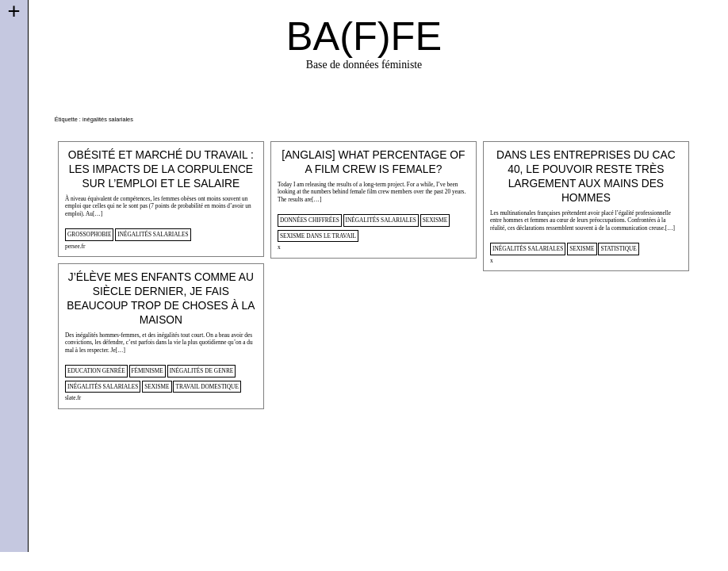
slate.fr (73, 398)
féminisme (148, 371)
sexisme (435, 220)
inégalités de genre (202, 371)
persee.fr (75, 246)
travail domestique (207, 387)
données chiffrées (310, 220)
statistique (618, 249)
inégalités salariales (153, 234)
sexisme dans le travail (318, 236)
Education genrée (96, 371)
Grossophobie (89, 234)
